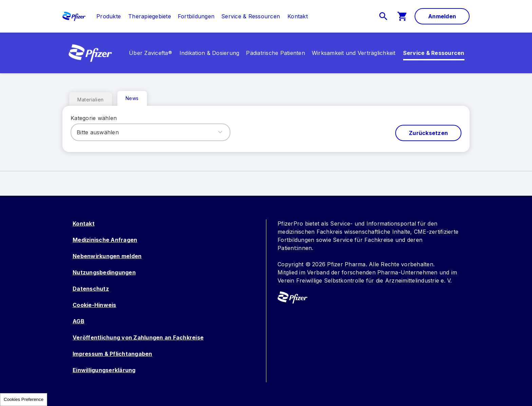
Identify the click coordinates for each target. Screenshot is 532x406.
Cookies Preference (24, 399)
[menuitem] (105, 16)
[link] (109, 16)
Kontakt (84, 224)
